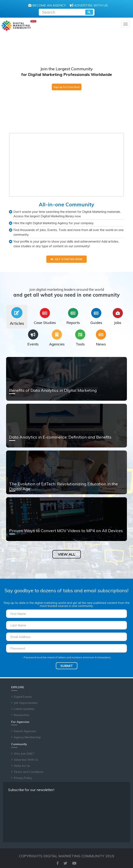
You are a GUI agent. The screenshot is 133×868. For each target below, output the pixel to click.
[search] (89, 12)
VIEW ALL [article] (67, 554)
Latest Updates (24, 709)
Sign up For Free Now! (67, 87)
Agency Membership (27, 737)
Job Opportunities (26, 703)
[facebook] (58, 863)
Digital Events (23, 697)
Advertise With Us (26, 760)
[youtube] (74, 863)
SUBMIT (67, 666)
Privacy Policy (23, 778)
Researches (22, 715)
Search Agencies (25, 731)
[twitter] (65, 863)
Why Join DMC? (24, 754)
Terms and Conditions (29, 772)
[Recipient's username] (62, 12)
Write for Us (22, 766)
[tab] (17, 317)
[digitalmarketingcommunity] (19, 26)
